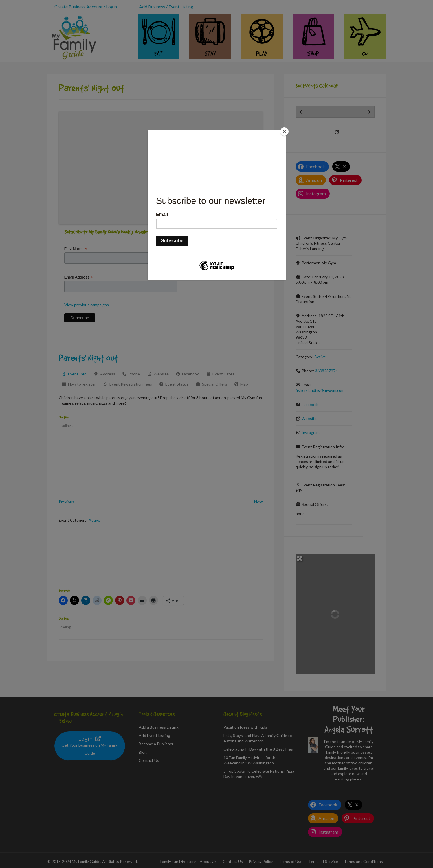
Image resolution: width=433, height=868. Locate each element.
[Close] (284, 132)
